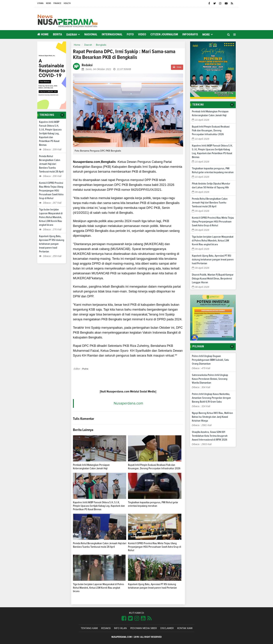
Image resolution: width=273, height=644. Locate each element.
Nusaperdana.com (128, 403)
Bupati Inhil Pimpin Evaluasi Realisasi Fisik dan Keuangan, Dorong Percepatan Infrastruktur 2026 (211, 130)
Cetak (177, 67)
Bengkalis (101, 45)
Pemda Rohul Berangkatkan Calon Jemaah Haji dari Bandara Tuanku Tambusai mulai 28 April (51, 164)
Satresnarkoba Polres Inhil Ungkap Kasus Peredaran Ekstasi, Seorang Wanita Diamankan (210, 379)
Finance (57, 3)
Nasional (91, 34)
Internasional (112, 34)
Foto (130, 34)
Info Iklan (120, 628)
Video (142, 34)
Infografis (190, 34)
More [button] (206, 35)
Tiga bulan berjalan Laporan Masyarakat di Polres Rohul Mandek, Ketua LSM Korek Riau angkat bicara (51, 217)
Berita (57, 34)
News (48, 3)
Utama (40, 3)
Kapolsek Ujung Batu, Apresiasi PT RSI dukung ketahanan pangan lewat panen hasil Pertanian (52, 244)
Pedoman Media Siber (144, 628)
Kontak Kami (185, 628)
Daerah (88, 45)
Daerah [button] (72, 35)
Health (67, 3)
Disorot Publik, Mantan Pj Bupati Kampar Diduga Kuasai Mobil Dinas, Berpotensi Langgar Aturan (213, 279)
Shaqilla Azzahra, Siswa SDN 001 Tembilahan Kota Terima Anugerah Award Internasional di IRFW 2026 (210, 436)
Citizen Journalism (164, 34)
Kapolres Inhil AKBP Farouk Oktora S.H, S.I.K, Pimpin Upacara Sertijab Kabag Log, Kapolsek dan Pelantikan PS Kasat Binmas (50, 133)
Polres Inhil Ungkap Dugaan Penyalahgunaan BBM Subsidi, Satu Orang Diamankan (210, 360)
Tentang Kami (89, 628)
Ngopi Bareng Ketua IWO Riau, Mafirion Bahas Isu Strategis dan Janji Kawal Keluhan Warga (212, 417)
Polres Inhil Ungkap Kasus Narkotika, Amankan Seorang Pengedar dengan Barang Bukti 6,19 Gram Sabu (211, 398)
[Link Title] (124, 619)
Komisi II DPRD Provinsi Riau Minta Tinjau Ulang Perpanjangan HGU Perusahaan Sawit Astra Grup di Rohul (51, 191)
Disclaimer (167, 628)
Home (43, 34)
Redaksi (106, 628)
